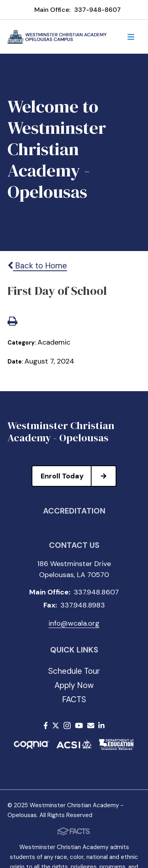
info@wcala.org (74, 623)
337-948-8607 (97, 10)
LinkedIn (101, 726)
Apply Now (74, 685)
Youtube (79, 726)
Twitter (56, 726)
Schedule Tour (74, 671)
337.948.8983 (83, 605)
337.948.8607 (96, 592)
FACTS (74, 699)
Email (91, 726)
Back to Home (37, 266)
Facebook (46, 726)
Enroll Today (78, 476)
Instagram (67, 726)
